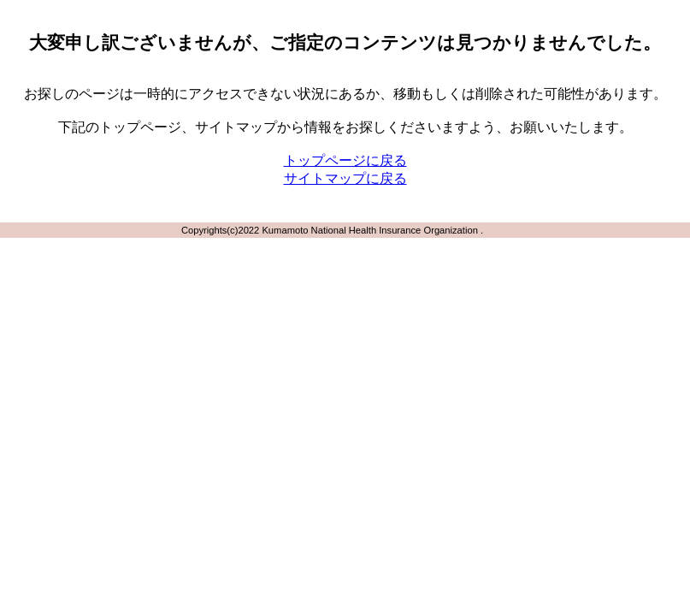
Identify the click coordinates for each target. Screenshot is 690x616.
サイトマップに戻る (345, 178)
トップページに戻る (345, 160)
